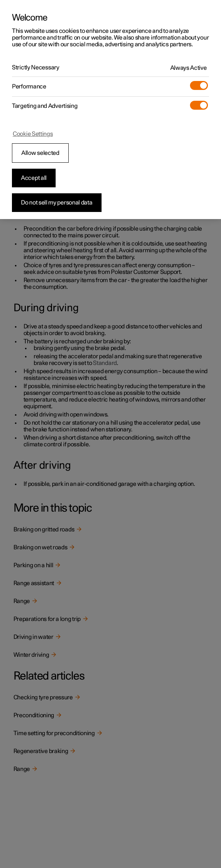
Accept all (34, 178)
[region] (110, 110)
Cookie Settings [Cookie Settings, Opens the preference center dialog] (33, 134)
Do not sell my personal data (57, 203)
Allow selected (40, 153)
